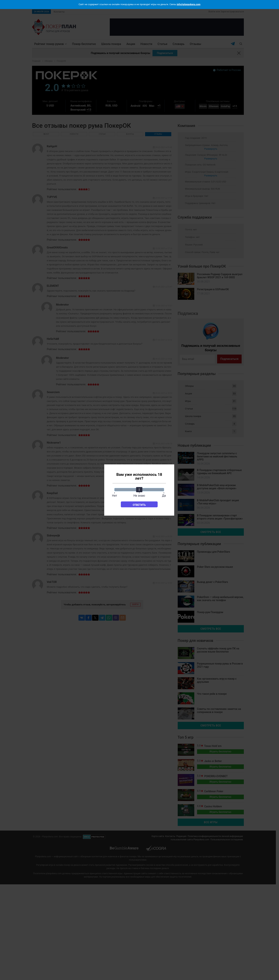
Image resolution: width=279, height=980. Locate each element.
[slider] (139, 490)
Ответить (139, 505)
